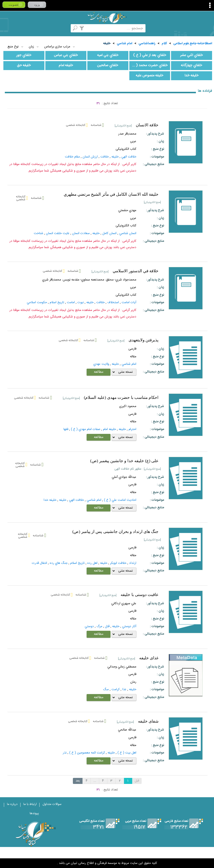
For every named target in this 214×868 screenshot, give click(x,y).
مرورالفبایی (58, 28)
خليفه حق (24, 65)
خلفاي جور (24, 55)
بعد (78, 781)
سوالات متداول (52, 804)
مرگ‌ (99, 626)
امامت (71, 302)
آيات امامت (129, 302)
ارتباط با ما (30, 804)
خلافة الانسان (147, 125)
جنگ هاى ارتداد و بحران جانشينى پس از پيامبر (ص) (116, 532)
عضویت (14, 5)
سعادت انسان (81, 233)
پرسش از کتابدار (32, 28)
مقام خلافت (72, 157)
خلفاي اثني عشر (192, 55)
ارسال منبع (19, 28)
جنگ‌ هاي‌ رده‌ (59, 563)
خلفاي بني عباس (66, 55)
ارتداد (133, 563)
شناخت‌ (38, 233)
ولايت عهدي (101, 364)
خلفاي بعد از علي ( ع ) (150, 55)
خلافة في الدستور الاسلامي (136, 271)
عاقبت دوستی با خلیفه (140, 595)
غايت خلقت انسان (58, 233)
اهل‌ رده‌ (92, 563)
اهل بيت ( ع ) (127, 753)
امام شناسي (124, 43)
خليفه (107, 43)
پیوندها (34, 813)
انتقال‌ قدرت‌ (39, 563)
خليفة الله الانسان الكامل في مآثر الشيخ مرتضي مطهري (111, 194)
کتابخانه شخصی (45, 28)
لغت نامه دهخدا (6, 28)
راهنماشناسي (147, 43)
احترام (132, 429)
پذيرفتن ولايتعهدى (144, 340)
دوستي (89, 626)
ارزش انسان (90, 157)
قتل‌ (107, 626)
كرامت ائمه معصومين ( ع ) (87, 753)
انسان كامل (109, 233)
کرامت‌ (116, 689)
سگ (106, 689)
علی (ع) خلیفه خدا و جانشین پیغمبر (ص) (124, 461)
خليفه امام (66, 65)
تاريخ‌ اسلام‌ (57, 302)
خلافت (100, 302)
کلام (164, 43)
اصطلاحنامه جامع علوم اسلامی (193, 43)
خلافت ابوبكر (118, 563)
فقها (66, 429)
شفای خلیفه (148, 721)
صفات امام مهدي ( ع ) (86, 429)
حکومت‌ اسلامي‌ (37, 302)
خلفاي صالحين (108, 65)
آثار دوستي (129, 626)
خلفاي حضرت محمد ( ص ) (149, 65)
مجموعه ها (70, 28)
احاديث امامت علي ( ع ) (120, 500)
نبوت (81, 302)
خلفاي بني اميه (108, 55)
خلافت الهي (129, 157)
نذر (65, 753)
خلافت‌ (105, 157)
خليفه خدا (192, 76)
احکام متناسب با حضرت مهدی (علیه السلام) (121, 398)
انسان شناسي (128, 233)
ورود (37, 5)
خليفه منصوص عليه (150, 76)
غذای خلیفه (149, 658)
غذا (124, 689)
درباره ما (12, 804)
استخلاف (113, 302)
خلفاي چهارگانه (192, 65)
